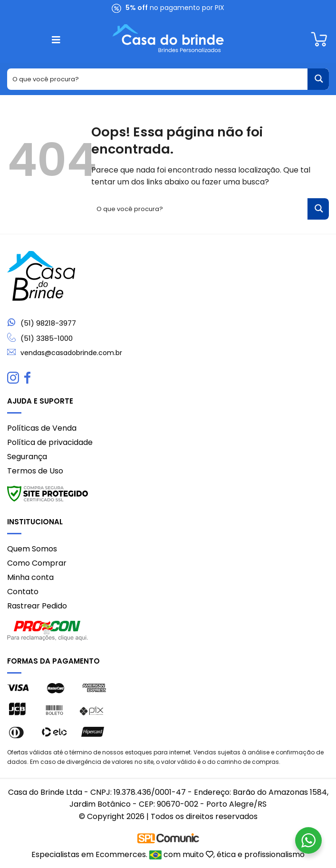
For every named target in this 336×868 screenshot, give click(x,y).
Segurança (27, 457)
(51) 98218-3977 (48, 323)
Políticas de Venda (42, 428)
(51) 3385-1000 (47, 338)
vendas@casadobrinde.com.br (71, 353)
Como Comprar (37, 563)
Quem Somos (32, 549)
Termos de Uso (35, 471)
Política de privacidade (50, 442)
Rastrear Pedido (37, 606)
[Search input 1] (158, 79)
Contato (23, 592)
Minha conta (30, 577)
